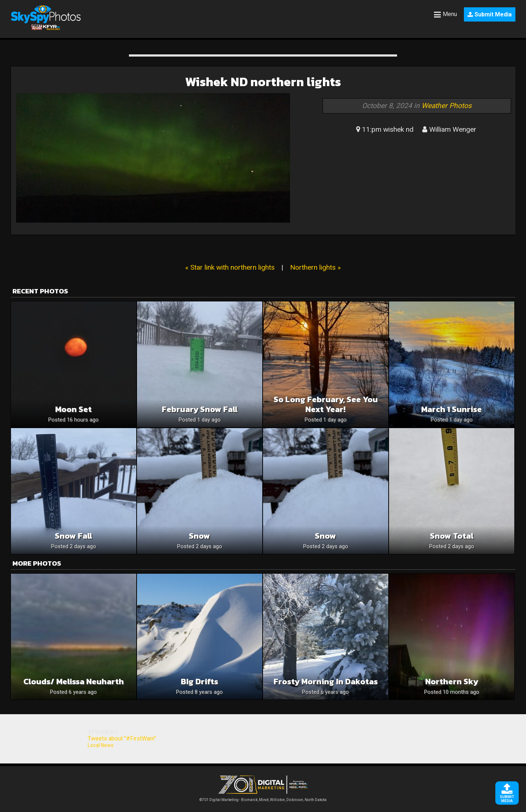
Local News (101, 745)
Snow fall (73, 536)
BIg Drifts (199, 682)
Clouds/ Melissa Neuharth (74, 682)
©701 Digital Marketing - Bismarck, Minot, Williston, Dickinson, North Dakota (263, 798)
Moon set (73, 409)
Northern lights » (315, 267)
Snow (199, 536)
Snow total (452, 536)
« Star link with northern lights (230, 267)
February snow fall (200, 409)
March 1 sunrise (451, 409)
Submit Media (490, 14)
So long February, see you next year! (326, 404)
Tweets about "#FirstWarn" (122, 738)
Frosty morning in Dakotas (326, 682)
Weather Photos (447, 106)
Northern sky (452, 682)
